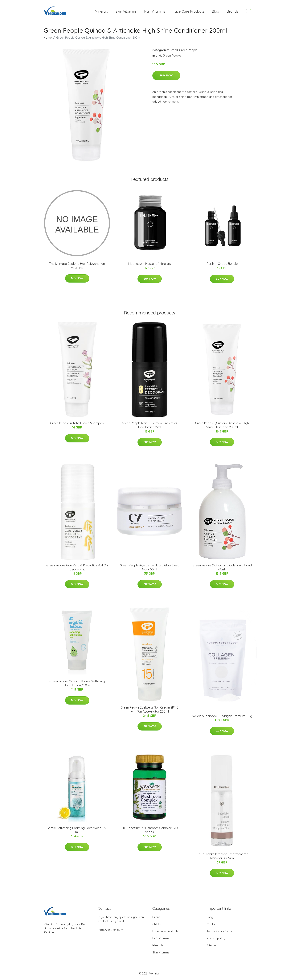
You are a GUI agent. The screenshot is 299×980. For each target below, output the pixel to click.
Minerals (101, 11)
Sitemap (212, 945)
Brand (174, 50)
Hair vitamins (161, 938)
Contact (212, 924)
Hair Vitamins (155, 11)
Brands (232, 11)
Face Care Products (188, 11)
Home (48, 38)
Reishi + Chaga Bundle (222, 264)
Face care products (165, 931)
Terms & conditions (219, 931)
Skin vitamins (161, 952)
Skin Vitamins (126, 11)
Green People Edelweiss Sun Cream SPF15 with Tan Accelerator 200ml (149, 709)
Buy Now (166, 75)
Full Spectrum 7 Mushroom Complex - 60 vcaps (150, 830)
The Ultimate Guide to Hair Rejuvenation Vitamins (77, 266)
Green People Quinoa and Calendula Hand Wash (222, 567)
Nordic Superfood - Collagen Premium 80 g (222, 716)
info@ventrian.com (111, 930)
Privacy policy (216, 938)
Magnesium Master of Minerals (150, 264)
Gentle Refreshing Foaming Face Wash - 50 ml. (77, 830)
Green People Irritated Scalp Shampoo (77, 423)
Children (158, 924)
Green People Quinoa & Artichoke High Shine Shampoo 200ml (222, 425)
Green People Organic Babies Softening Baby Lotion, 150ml (77, 683)
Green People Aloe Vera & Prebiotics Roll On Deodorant (77, 567)
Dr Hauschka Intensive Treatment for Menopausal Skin (222, 856)
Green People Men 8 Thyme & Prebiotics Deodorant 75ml (150, 425)
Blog (215, 11)
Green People (188, 50)
